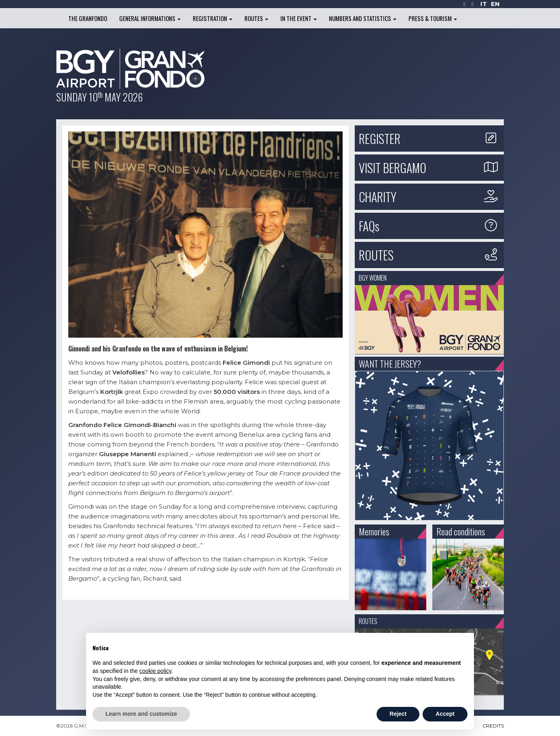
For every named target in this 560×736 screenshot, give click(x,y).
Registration (213, 18)
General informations (150, 18)
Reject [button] (398, 714)
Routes (256, 18)
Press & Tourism (433, 18)
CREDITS (493, 726)
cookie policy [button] (155, 671)
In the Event (299, 18)
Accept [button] (445, 714)
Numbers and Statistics (363, 18)
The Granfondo (88, 18)
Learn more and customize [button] (141, 714)
